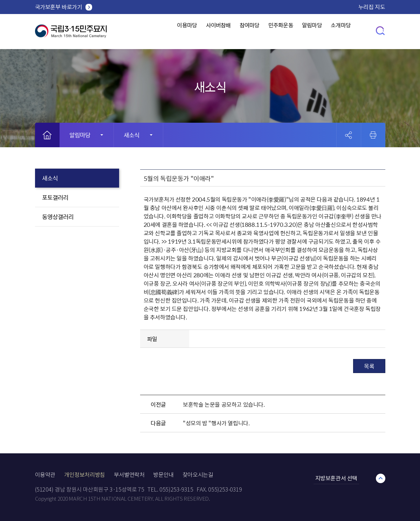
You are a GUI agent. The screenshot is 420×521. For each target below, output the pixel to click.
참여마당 (245, 31)
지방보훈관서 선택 (336, 478)
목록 (369, 366)
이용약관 (45, 475)
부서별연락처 (129, 475)
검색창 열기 (381, 30)
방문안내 (163, 475)
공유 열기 (349, 135)
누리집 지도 (372, 7)
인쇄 (373, 135)
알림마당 (321, 31)
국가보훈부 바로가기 (59, 7)
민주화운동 (283, 31)
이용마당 (169, 31)
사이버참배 (207, 31)
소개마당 (356, 31)
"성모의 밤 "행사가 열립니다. (216, 423)
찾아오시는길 (198, 475)
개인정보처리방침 (85, 475)
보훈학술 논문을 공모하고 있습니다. (224, 404)
